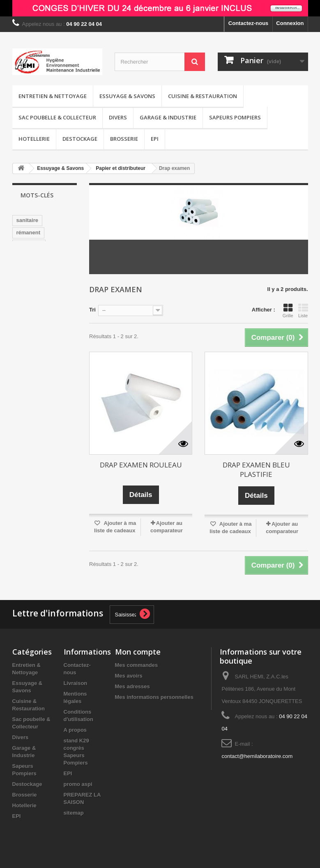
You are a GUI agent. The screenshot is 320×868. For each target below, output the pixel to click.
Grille (288, 311)
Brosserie (124, 139)
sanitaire (27, 220)
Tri (92, 310)
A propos (75, 730)
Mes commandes (137, 665)
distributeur (31, 306)
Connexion (290, 23)
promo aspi (78, 784)
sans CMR (29, 269)
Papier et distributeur (121, 168)
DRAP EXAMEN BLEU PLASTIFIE (256, 469)
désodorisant (33, 282)
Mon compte (138, 652)
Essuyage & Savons (127, 96)
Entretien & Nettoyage (53, 96)
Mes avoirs (129, 676)
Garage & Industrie (168, 117)
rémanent (29, 232)
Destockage (80, 139)
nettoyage (29, 245)
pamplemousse (36, 294)
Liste (303, 311)
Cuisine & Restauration (203, 96)
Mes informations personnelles (154, 697)
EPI (155, 139)
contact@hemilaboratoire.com (257, 756)
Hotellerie (34, 139)
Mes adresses (132, 686)
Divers (118, 117)
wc (57, 257)
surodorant (31, 257)
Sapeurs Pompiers (235, 117)
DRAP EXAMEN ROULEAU (141, 465)
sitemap (74, 813)
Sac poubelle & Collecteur (57, 117)
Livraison (76, 683)
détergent (29, 319)
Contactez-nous (249, 23)
